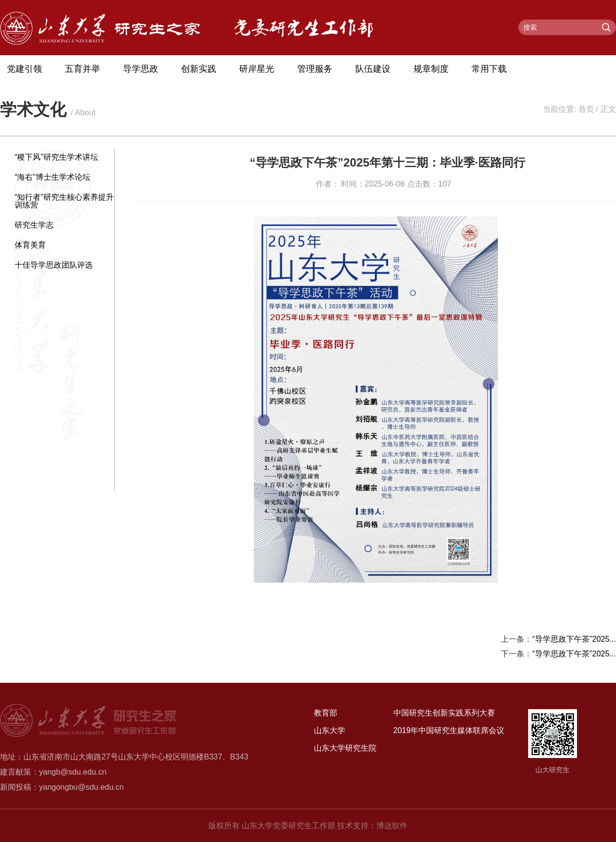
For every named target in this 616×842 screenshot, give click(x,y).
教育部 (326, 713)
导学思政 (141, 69)
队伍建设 (373, 69)
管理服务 (315, 69)
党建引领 (24, 69)
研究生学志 (34, 225)
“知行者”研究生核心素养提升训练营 (64, 201)
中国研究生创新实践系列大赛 (444, 713)
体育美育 (30, 245)
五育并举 (82, 69)
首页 (586, 109)
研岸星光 (257, 69)
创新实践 (199, 69)
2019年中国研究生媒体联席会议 (449, 730)
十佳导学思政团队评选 (54, 265)
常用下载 (489, 69)
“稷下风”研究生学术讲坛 (56, 157)
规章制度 (431, 69)
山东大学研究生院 (345, 748)
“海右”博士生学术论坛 (52, 177)
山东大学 (329, 730)
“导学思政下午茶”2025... (574, 639)
